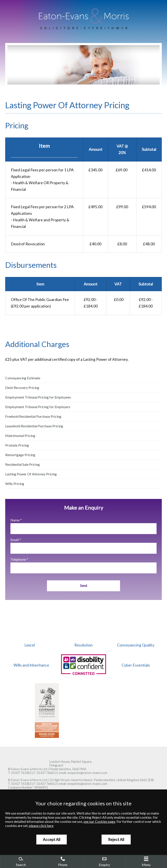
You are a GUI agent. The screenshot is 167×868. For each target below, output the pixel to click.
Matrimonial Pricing (20, 436)
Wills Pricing (15, 484)
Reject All (116, 840)
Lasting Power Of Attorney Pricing (31, 474)
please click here (41, 826)
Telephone (18, 559)
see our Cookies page (99, 821)
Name (15, 520)
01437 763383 (21, 773)
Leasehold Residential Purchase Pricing (34, 426)
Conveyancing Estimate (23, 378)
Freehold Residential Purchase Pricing (33, 416)
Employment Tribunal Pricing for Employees (38, 397)
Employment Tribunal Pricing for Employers (38, 407)
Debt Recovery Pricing (22, 388)
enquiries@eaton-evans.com (87, 773)
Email (15, 540)
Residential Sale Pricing (23, 464)
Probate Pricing (17, 445)
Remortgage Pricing (20, 455)
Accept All (52, 840)
